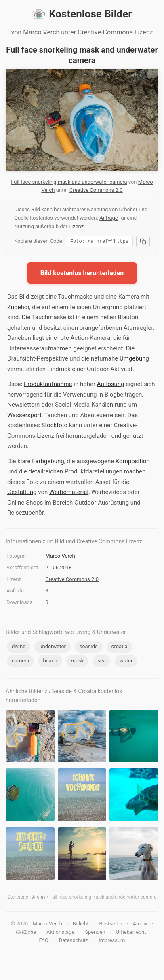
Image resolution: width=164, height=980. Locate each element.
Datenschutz (74, 941)
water (126, 662)
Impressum (112, 941)
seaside (89, 648)
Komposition (133, 462)
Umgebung (134, 360)
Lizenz (76, 226)
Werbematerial (69, 493)
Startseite (18, 898)
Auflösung (111, 385)
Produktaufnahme (48, 385)
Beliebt (81, 925)
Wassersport (24, 416)
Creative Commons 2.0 (96, 190)
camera (20, 662)
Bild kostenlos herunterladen (82, 274)
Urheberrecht (131, 933)
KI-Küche (26, 933)
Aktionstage (60, 933)
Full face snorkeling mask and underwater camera (69, 182)
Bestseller (110, 925)
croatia (120, 648)
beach (50, 662)
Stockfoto (54, 426)
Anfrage (109, 218)
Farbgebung (48, 462)
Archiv (39, 898)
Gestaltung (22, 493)
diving (19, 648)
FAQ (43, 941)
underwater (52, 648)
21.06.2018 (58, 569)
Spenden (95, 933)
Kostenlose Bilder (82, 14)
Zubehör (18, 308)
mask (78, 662)
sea (102, 662)
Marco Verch (60, 557)
